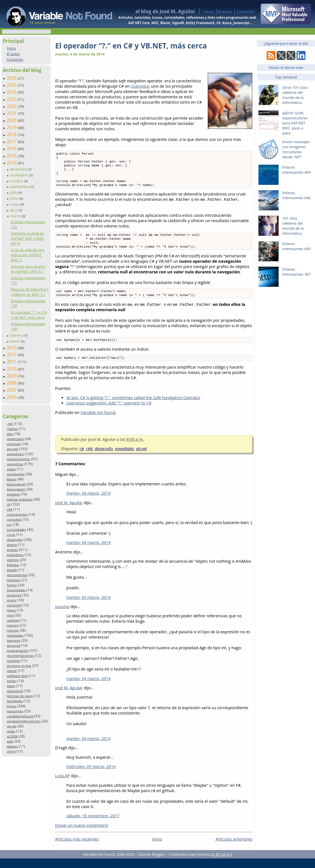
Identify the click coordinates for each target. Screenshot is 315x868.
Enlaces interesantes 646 (296, 195)
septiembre (20, 187)
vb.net (11, 726)
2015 (12, 156)
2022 (12, 106)
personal (13, 645)
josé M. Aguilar (69, 512)
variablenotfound (20, 716)
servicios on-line (19, 666)
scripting (13, 661)
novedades (15, 635)
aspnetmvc (15, 464)
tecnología (15, 701)
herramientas (17, 575)
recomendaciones (20, 656)
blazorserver (16, 484)
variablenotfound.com (24, 721)
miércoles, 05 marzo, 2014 (91, 776)
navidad (13, 620)
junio (15, 198)
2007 (12, 390)
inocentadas (16, 590)
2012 (12, 355)
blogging (13, 494)
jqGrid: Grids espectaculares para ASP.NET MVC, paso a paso (295, 123)
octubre (17, 181)
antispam (14, 444)
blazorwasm (16, 489)
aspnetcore (15, 454)
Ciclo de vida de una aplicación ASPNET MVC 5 (28, 255)
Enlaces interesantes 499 (296, 170)
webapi (12, 746)
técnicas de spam (20, 696)
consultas (14, 519)
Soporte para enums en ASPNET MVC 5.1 (28, 269)
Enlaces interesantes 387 (296, 272)
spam (11, 686)
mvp (10, 615)
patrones (14, 640)
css (9, 524)
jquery (11, 600)
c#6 (10, 509)
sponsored (15, 691)
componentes (17, 514)
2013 (12, 348)
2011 (12, 362)
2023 (12, 99)
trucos (11, 706)
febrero (17, 335)
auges (11, 469)
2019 (12, 127)
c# (9, 504)
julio (14, 192)
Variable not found (98, 422)
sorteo (12, 681)
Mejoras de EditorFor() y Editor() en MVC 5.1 (30, 292)
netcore (13, 625)
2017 (12, 141)
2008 (12, 383)
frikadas (13, 565)
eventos (13, 560)
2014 (12, 163)
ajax (10, 434)
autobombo (16, 474)
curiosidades (16, 530)
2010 (12, 369)
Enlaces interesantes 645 (296, 246)
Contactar (246, 12)
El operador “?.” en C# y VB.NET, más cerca (29, 315)
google (12, 570)
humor (12, 585)
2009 (12, 376)
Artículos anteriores (234, 849)
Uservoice (140, 86)
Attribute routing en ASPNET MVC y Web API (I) (27, 238)
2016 (12, 148)
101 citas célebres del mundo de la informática (293, 226)
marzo (16, 216)
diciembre (19, 169)
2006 (12, 397)
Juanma (62, 616)
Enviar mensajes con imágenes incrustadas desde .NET (296, 149)
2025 (12, 85)
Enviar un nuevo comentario (82, 835)
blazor (11, 479)
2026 (12, 78)
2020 (12, 120)
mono (11, 610)
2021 (12, 113)
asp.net (12, 449)
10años (12, 429)
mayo (15, 204)
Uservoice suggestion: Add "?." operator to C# (109, 412)
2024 (12, 92)
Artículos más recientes (77, 849)
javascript (14, 595)
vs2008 (12, 736)
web (10, 741)
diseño (12, 545)
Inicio (209, 12)
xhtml (11, 751)
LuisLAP (62, 785)
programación (17, 651)
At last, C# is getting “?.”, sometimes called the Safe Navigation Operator (133, 407)
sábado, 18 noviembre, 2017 (93, 825)
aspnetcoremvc (18, 459)
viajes (11, 731)
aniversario (15, 439)
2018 (12, 134)
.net (10, 424)
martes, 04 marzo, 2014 (88, 503)
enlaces (12, 550)
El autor (225, 12)
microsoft (14, 605)
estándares (15, 555)
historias (13, 580)
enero (16, 341)
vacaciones (15, 711)
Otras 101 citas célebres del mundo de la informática (295, 95)
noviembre (20, 175)
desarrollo (14, 540)
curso (11, 535)
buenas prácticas (20, 499)
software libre (17, 676)
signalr (12, 671)
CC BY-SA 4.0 (221, 864)
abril (14, 210)
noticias (13, 630)
